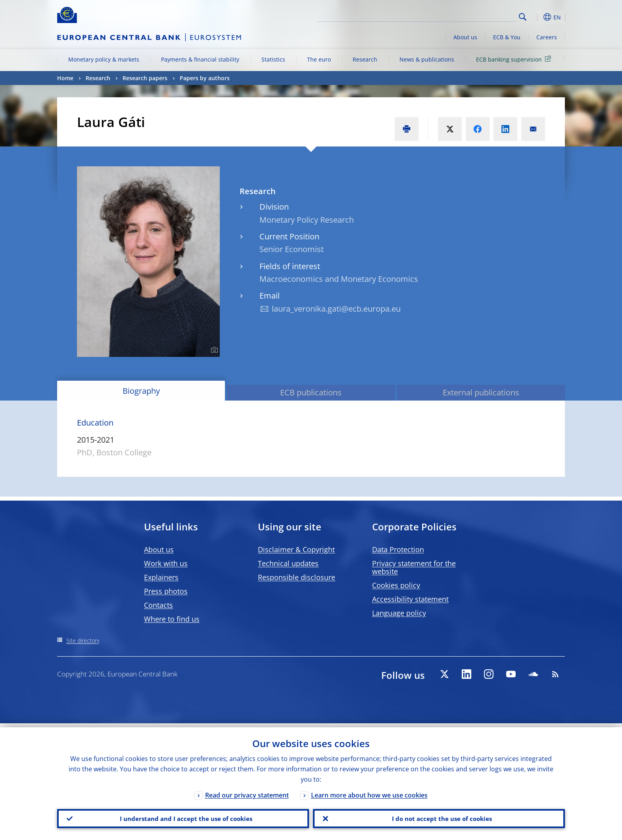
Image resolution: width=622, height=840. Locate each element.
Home (65, 78)
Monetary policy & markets (104, 59)
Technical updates (288, 563)
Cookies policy (396, 585)
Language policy (399, 613)
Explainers (161, 577)
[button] (537, 17)
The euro (319, 59)
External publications (481, 392)
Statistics (273, 59)
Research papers (145, 78)
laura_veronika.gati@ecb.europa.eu (336, 309)
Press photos (166, 591)
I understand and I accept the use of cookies (183, 817)
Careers (547, 37)
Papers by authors (205, 78)
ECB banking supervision (515, 59)
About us (465, 37)
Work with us (166, 563)
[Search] (476, 16)
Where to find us (172, 619)
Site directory (83, 641)
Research (365, 59)
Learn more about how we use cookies (369, 791)
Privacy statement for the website (414, 567)
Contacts (158, 605)
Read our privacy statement (247, 791)
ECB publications (311, 392)
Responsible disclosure (297, 577)
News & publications (427, 59)
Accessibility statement (410, 599)
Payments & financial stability (200, 59)
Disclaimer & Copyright (296, 549)
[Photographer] (213, 350)
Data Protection (398, 549)
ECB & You (507, 37)
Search (523, 17)
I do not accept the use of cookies (439, 817)
